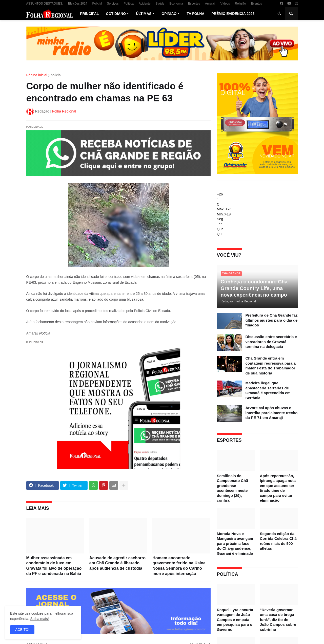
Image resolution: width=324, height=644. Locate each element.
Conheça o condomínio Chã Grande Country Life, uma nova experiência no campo (254, 288)
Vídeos (225, 4)
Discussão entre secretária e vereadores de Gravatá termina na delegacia (271, 342)
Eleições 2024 (78, 4)
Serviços (113, 4)
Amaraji (210, 4)
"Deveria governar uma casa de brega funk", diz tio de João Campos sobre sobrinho (278, 620)
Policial (97, 4)
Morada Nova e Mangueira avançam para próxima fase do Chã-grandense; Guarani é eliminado (235, 543)
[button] (279, 14)
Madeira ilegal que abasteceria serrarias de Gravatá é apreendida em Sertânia (268, 390)
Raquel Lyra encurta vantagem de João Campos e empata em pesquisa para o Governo (235, 620)
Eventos (256, 4)
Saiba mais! (39, 619)
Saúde (160, 4)
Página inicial (37, 75)
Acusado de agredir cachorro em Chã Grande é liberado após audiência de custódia (117, 563)
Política (129, 4)
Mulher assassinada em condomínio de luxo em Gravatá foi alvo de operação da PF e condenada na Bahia (54, 566)
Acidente (145, 4)
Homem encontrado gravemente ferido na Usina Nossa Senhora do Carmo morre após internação (179, 566)
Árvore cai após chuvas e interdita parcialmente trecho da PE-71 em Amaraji (272, 413)
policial (56, 75)
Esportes (194, 4)
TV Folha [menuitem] (195, 14)
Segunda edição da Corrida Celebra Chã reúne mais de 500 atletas (278, 541)
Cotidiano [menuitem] (116, 14)
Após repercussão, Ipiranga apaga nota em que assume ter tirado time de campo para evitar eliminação (278, 488)
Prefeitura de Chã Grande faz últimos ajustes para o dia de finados (272, 320)
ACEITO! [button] (22, 630)
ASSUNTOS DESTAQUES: (45, 4)
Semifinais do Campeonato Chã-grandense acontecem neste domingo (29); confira (233, 488)
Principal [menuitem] (89, 14)
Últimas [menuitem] (144, 14)
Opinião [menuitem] (169, 14)
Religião (240, 4)
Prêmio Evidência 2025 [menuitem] (233, 14)
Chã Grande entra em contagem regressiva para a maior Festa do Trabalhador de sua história (271, 366)
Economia (176, 4)
